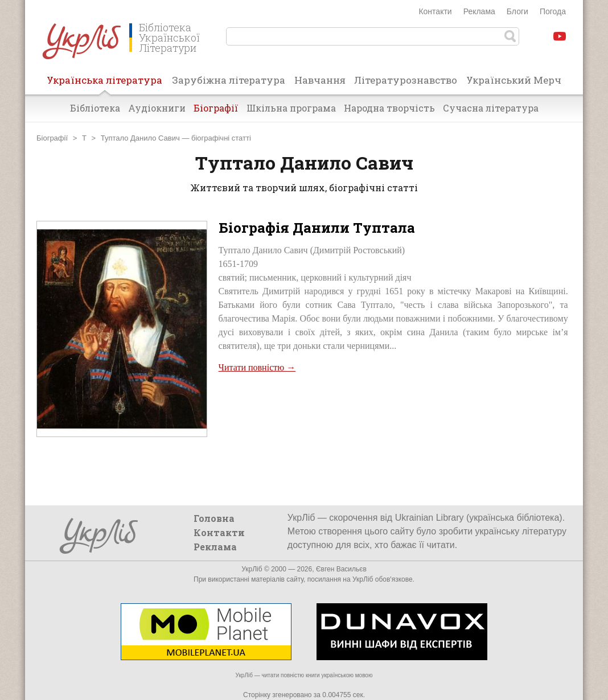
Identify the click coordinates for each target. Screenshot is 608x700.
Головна (214, 518)
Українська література (104, 84)
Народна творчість (389, 108)
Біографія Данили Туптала (317, 228)
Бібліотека (95, 108)
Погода (553, 11)
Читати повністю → (257, 367)
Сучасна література (491, 108)
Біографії (216, 108)
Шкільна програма (291, 108)
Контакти (435, 11)
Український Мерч (514, 80)
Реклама (479, 11)
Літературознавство (406, 80)
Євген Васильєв (341, 569)
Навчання (320, 80)
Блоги (517, 11)
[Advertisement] (393, 414)
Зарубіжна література (229, 80)
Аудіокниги (157, 108)
